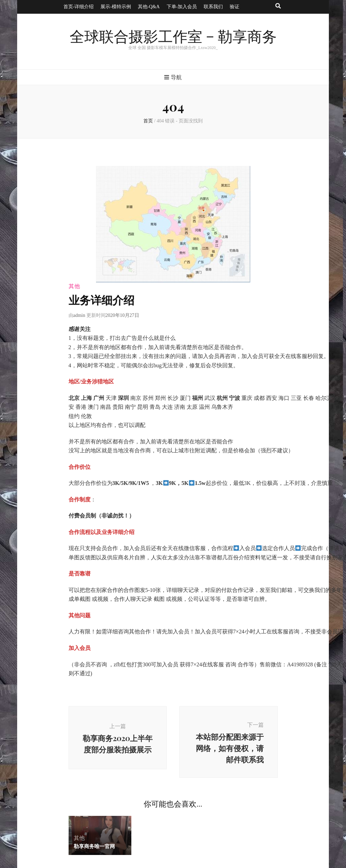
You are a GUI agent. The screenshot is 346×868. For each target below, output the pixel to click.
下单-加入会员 (182, 7)
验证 (235, 7)
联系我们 (213, 7)
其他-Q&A (149, 7)
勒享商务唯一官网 (94, 846)
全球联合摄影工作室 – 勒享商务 (173, 37)
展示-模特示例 (116, 7)
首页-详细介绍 (79, 7)
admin (79, 315)
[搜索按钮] (278, 6)
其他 (74, 286)
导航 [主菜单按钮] (173, 77)
